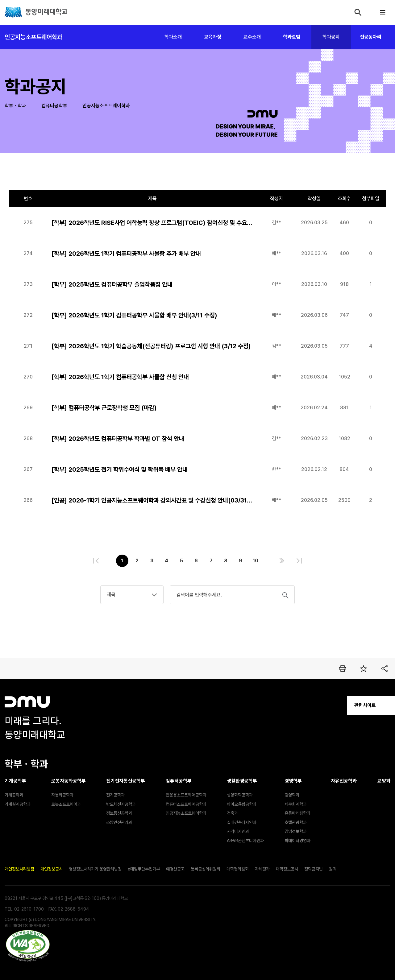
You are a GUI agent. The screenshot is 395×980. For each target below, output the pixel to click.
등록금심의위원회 (206, 869)
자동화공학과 (62, 795)
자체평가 (262, 869)
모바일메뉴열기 (383, 12)
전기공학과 (115, 795)
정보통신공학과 (119, 813)
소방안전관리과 (119, 822)
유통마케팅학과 (297, 813)
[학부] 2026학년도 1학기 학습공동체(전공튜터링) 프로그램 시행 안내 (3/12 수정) (151, 346)
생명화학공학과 (240, 795)
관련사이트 (312, 706)
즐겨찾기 (364, 668)
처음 (96, 561)
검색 (358, 12)
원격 (333, 869)
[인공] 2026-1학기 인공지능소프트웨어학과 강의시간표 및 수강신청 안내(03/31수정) (152, 500)
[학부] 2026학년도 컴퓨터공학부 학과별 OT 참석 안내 (118, 439)
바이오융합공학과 (242, 804)
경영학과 (292, 795)
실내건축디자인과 (242, 822)
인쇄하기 (343, 668)
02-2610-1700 (29, 909)
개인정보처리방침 (19, 869)
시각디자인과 (238, 831)
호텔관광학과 (296, 822)
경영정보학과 (296, 831)
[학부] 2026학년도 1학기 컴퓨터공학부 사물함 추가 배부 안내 (126, 254)
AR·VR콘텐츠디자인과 (245, 841)
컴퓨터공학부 (54, 106)
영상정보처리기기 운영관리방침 (95, 869)
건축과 (232, 813)
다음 (282, 561)
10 (256, 561)
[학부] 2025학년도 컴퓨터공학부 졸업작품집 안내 (112, 284)
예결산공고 (175, 869)
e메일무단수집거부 (144, 869)
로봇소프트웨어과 (66, 804)
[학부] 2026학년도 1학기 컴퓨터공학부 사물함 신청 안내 (120, 377)
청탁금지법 (314, 869)
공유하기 (385, 668)
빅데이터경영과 (297, 841)
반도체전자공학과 (121, 804)
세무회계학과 (296, 804)
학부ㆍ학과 (15, 106)
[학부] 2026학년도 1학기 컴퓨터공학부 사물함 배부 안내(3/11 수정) (134, 315)
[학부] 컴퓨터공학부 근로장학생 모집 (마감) (104, 408)
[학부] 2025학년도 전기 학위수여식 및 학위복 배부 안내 (120, 469)
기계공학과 (14, 795)
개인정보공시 (52, 869)
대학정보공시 (287, 869)
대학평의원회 (238, 869)
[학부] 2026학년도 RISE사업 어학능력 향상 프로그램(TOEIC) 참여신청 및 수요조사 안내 (152, 223)
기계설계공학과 (18, 804)
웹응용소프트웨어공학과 (186, 795)
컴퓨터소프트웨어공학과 (186, 804)
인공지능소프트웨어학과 (33, 37)
